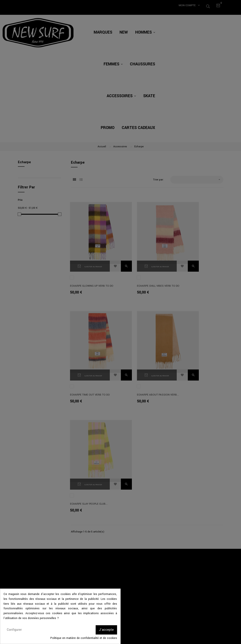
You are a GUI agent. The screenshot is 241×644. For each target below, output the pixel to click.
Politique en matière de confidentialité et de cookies (84, 638)
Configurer (14, 630)
